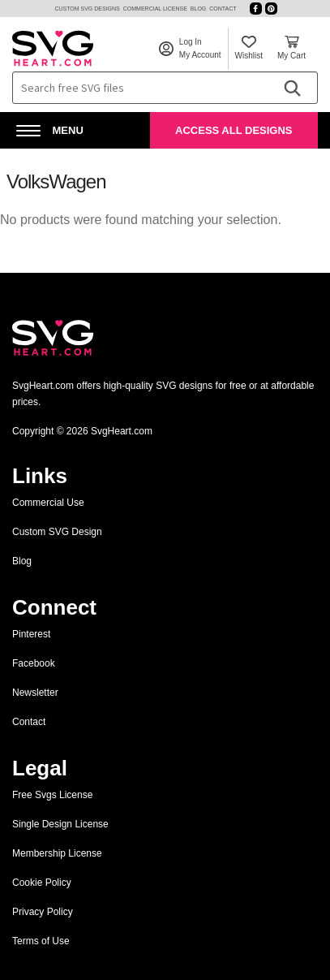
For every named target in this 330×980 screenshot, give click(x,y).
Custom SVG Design (57, 532)
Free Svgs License (52, 795)
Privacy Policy (43, 912)
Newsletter (35, 693)
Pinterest (31, 634)
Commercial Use (48, 503)
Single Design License (60, 824)
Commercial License (155, 9)
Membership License (57, 853)
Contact (223, 9)
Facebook (34, 663)
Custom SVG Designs (87, 9)
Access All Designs (234, 130)
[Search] (292, 88)
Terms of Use (41, 941)
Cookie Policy (42, 883)
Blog (198, 9)
